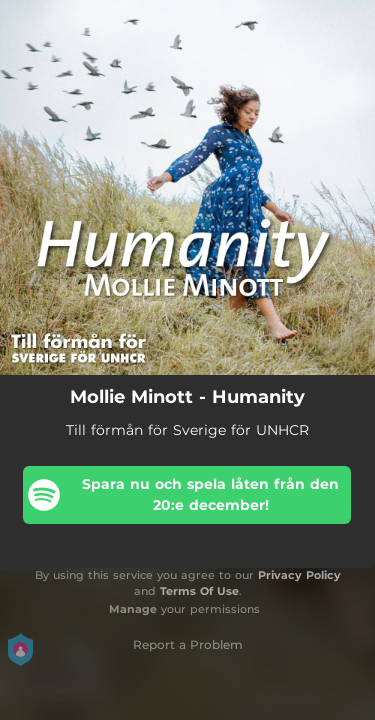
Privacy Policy (299, 575)
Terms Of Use (199, 591)
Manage (133, 609)
